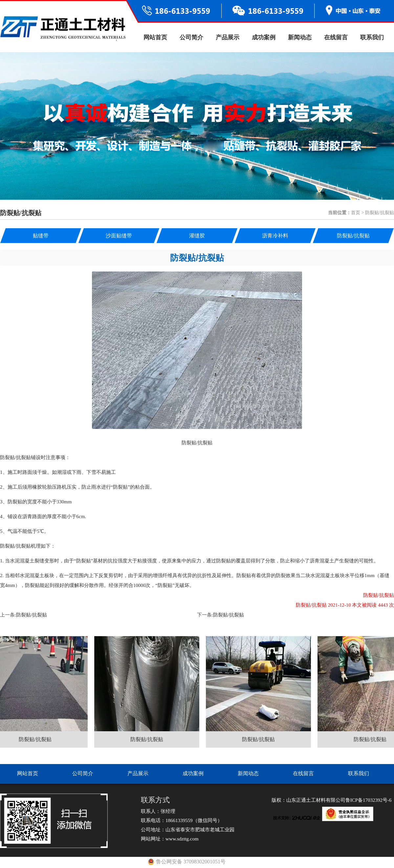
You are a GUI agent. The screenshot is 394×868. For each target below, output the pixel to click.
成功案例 (264, 37)
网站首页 (155, 37)
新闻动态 (300, 37)
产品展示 (228, 37)
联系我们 (372, 37)
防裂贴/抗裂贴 (32, 615)
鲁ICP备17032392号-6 (369, 800)
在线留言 (336, 37)
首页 (356, 213)
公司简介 (191, 37)
